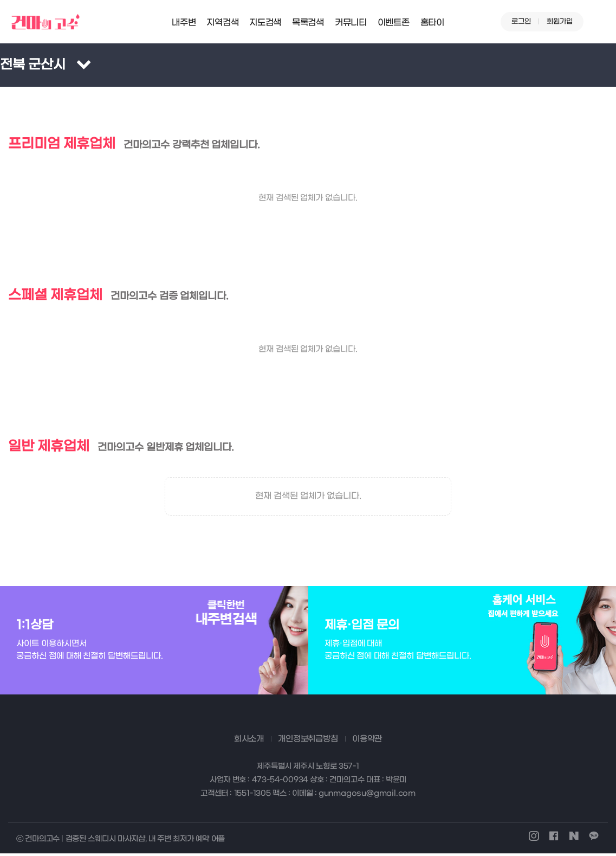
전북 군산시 (33, 65)
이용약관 (367, 741)
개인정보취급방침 (308, 741)
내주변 (184, 22)
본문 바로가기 (0, 0)
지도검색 (265, 22)
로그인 (521, 21)
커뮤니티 (351, 22)
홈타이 (432, 22)
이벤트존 (394, 22)
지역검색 (222, 22)
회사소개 (249, 741)
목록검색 (308, 22)
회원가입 (560, 21)
